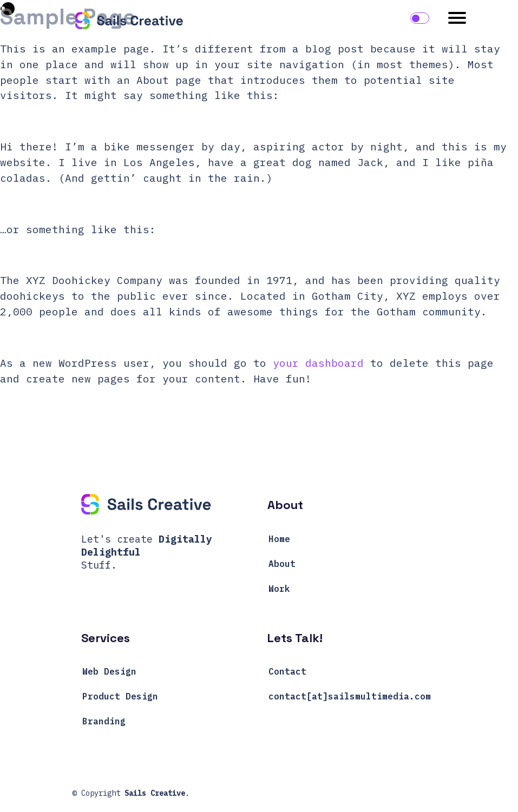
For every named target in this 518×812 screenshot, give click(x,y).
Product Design (120, 696)
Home (279, 539)
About (282, 564)
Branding (104, 721)
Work (279, 589)
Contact (287, 671)
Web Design (109, 671)
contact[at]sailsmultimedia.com (350, 696)
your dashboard (318, 363)
